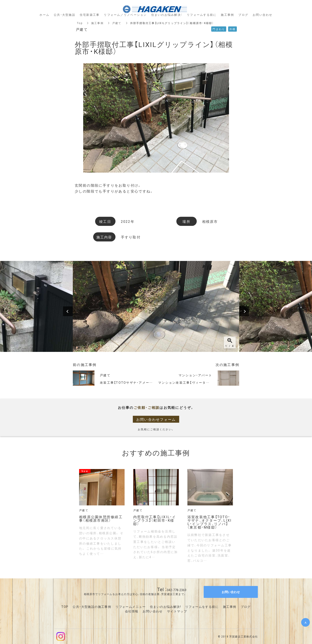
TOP (65, 607)
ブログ (246, 607)
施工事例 (97, 23)
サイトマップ (177, 611)
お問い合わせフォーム (156, 419)
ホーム (44, 15)
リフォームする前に (202, 15)
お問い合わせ (153, 611)
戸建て (117, 23)
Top (80, 23)
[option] (156, 306)
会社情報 (132, 611)
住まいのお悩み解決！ (167, 15)
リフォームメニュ (129, 607)
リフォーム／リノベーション (125, 15)
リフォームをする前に (202, 607)
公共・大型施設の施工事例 (92, 607)
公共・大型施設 (65, 15)
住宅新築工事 (90, 15)
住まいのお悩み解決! (165, 607)
